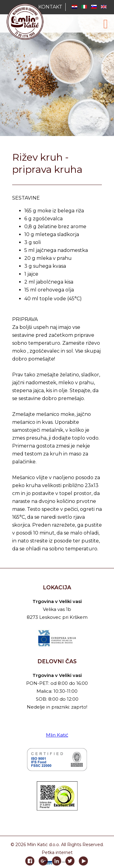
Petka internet (57, 852)
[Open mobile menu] (106, 24)
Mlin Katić (57, 735)
